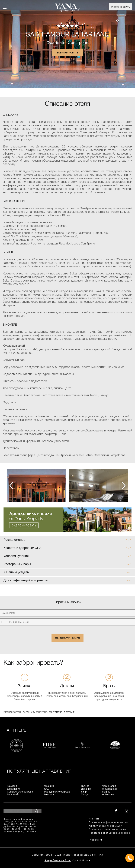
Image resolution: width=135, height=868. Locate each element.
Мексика (49, 794)
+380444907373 (68, 858)
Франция (55, 42)
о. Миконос (109, 794)
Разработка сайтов (58, 860)
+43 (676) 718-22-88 (22, 829)
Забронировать (120, 7)
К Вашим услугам (16, 572)
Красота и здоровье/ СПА (22, 548)
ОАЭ (47, 789)
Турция (85, 794)
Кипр (84, 792)
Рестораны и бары (17, 564)
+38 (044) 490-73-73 (23, 824)
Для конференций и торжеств (26, 580)
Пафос (106, 792)
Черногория (109, 786)
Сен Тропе (78, 42)
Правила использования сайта (108, 829)
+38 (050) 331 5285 (25, 831)
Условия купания (16, 556)
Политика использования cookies (109, 833)
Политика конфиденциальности (108, 822)
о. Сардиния (110, 789)
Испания (86, 789)
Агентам (94, 819)
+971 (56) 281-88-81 (24, 827)
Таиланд (12, 786)
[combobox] (6, 622)
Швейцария (14, 789)
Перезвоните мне (67, 638)
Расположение (14, 540)
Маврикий (13, 794)
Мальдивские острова (57, 792)
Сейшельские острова (20, 792)
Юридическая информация (106, 826)
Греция (85, 786)
